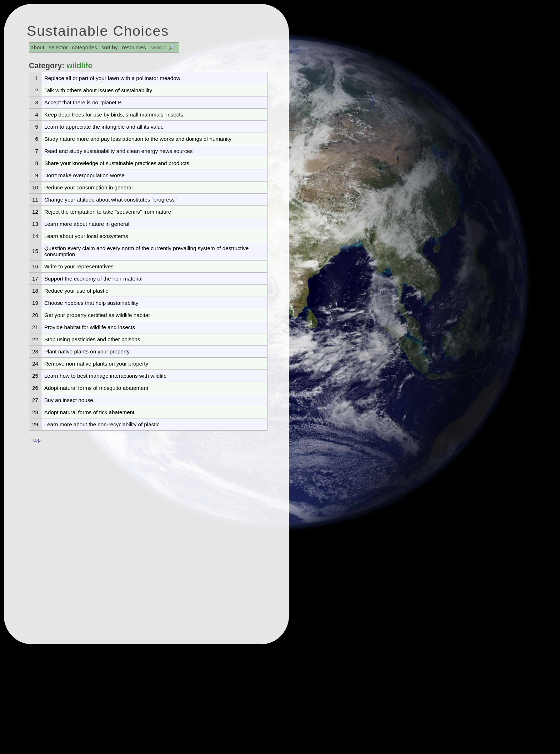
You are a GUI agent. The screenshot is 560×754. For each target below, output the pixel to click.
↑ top (35, 440)
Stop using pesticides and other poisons (92, 339)
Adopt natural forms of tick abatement (89, 412)
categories (85, 47)
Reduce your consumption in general (88, 187)
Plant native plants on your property (87, 351)
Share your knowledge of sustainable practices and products (117, 163)
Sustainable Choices (98, 31)
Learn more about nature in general (87, 224)
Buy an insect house (69, 400)
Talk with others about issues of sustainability (98, 90)
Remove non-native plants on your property (96, 364)
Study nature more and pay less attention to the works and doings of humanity (138, 139)
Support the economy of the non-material (93, 279)
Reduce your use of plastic (76, 291)
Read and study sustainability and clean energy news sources (118, 151)
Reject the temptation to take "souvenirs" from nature (108, 212)
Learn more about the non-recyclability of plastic (102, 424)
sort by (110, 47)
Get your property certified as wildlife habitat (97, 315)
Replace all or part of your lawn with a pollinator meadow (112, 78)
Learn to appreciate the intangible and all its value (104, 127)
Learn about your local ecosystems (86, 236)
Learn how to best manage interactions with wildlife (106, 376)
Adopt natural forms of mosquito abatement (96, 388)
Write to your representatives (79, 266)
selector (58, 47)
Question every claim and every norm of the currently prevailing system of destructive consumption (146, 251)
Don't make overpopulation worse (84, 175)
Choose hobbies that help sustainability (91, 303)
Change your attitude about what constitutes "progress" (110, 200)
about (37, 47)
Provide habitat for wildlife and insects (90, 327)
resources (134, 47)
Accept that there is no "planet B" (84, 102)
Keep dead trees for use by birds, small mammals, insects (114, 115)
